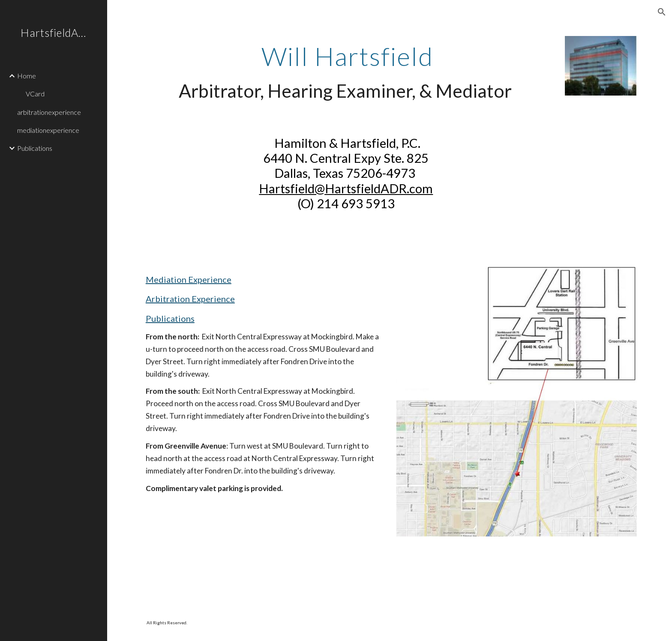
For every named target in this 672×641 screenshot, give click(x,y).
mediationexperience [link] (48, 130)
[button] (662, 12)
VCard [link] (35, 94)
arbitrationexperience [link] (49, 112)
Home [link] (27, 76)
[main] (347, 72)
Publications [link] (35, 148)
